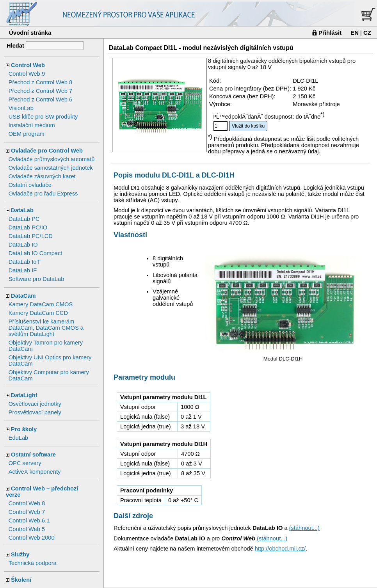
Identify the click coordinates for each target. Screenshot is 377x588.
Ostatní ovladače (30, 185)
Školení (21, 580)
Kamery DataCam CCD (38, 313)
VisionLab (21, 108)
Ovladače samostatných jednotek (51, 168)
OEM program (27, 134)
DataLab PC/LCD (31, 236)
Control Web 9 (27, 74)
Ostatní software (33, 455)
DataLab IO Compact (36, 253)
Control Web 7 (27, 512)
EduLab (19, 438)
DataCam (23, 296)
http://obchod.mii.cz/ (280, 549)
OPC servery (25, 463)
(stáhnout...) (304, 528)
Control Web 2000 (32, 538)
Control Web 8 (27, 503)
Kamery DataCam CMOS (41, 304)
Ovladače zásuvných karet (42, 176)
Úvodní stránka (30, 33)
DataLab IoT (24, 262)
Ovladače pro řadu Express (43, 194)
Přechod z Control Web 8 (40, 82)
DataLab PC (24, 219)
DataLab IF (23, 270)
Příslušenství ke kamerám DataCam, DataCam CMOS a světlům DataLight (46, 328)
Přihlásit (330, 33)
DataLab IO (23, 245)
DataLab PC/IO (28, 227)
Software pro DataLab (36, 279)
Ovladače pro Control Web (47, 151)
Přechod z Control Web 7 (40, 91)
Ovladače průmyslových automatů (52, 159)
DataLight (24, 395)
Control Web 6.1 (29, 520)
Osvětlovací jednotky (35, 404)
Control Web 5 (27, 529)
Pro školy (24, 429)
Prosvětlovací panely (35, 412)
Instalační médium (32, 125)
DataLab (22, 210)
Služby (20, 554)
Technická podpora (33, 563)
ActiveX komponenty (35, 472)
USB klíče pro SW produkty (43, 117)
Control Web (28, 65)
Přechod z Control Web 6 (40, 99)
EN (355, 33)
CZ (367, 33)
